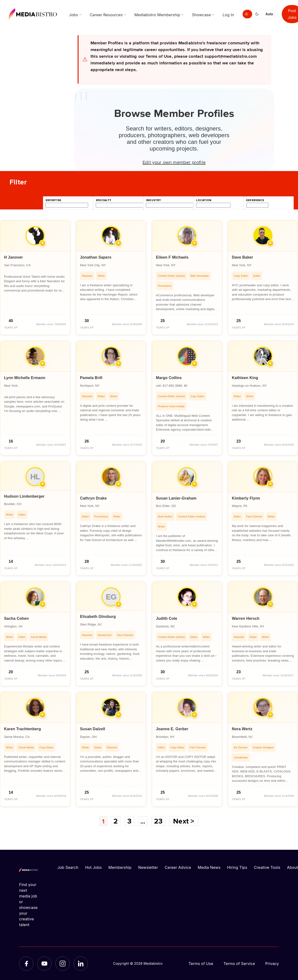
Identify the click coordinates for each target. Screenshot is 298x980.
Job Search (68, 867)
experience (255, 200)
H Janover (13, 257)
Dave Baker (242, 257)
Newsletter (148, 867)
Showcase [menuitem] (201, 15)
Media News (209, 867)
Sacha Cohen (16, 618)
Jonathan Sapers (96, 257)
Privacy (272, 963)
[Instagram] (63, 963)
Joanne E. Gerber (172, 729)
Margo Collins (169, 378)
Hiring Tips (237, 867)
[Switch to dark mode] (258, 14)
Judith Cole (167, 618)
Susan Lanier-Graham (176, 498)
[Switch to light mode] (247, 14)
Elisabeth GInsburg (98, 617)
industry (153, 200)
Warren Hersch (246, 618)
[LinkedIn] (81, 963)
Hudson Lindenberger (24, 496)
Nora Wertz (242, 729)
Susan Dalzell (93, 729)
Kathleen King (245, 378)
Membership (120, 867)
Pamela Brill (91, 378)
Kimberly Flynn (246, 498)
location (204, 200)
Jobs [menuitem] (74, 15)
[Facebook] (26, 963)
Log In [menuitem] (228, 15)
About (293, 867)
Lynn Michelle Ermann (25, 378)
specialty (104, 200)
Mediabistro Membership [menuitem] (157, 15)
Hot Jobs (93, 867)
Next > (185, 821)
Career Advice (178, 867)
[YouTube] (44, 963)
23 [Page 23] (160, 821)
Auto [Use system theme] (269, 14)
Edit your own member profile (174, 162)
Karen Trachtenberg (22, 729)
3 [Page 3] (129, 821)
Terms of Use (201, 963)
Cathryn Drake (93, 498)
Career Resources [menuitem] (106, 15)
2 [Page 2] (115, 821)
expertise (53, 200)
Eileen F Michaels (172, 257)
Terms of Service (239, 963)
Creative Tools (267, 867)
